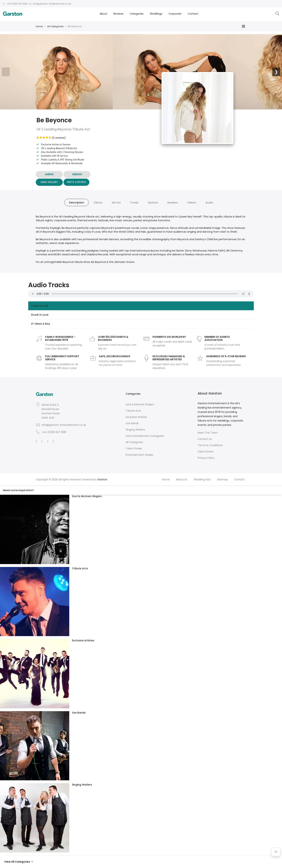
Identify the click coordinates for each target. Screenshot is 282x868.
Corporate (175, 14)
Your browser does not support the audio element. (141, 294)
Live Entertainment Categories (145, 436)
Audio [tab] (209, 203)
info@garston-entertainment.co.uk (64, 425)
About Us (182, 479)
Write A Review (76, 182)
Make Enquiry (49, 182)
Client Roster (206, 452)
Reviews (118, 14)
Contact (193, 14)
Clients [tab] (98, 203)
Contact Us (205, 439)
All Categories (55, 26)
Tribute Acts (133, 411)
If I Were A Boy (41, 324)
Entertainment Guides (140, 455)
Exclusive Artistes (136, 417)
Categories (137, 14)
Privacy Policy (206, 458)
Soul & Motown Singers (140, 404)
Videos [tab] (192, 203)
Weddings (156, 14)
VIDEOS (77, 174)
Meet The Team (208, 433)
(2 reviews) (51, 138)
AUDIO (49, 174)
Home (39, 26)
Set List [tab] (116, 203)
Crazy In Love (40, 306)
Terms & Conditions (210, 445)
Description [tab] (77, 203)
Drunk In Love (40, 315)
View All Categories (19, 862)
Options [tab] (153, 203)
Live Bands (132, 423)
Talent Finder (134, 448)
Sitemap (222, 479)
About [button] (103, 14)
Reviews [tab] (173, 203)
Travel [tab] (134, 203)
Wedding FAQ (202, 479)
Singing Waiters (135, 430)
